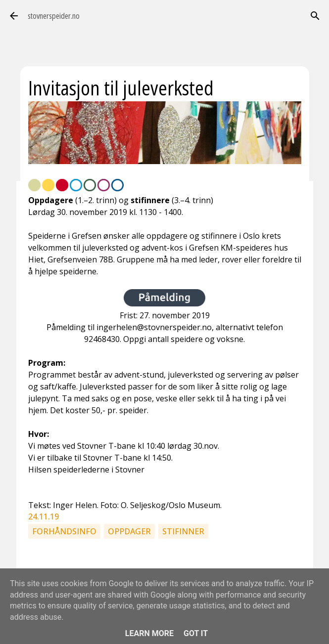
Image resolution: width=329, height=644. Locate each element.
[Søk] (315, 16)
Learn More (149, 633)
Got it (196, 633)
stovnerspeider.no (54, 16)
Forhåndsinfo (64, 531)
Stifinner (183, 531)
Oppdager (129, 531)
